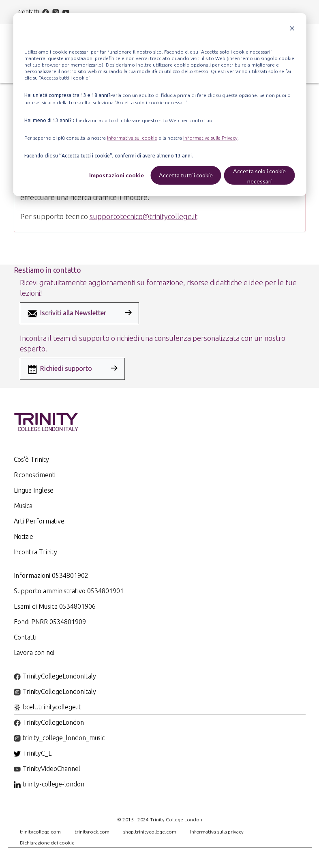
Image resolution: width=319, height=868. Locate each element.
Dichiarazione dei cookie (47, 843)
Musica (23, 506)
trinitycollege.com (41, 832)
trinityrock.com (92, 832)
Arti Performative (39, 521)
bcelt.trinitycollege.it (47, 707)
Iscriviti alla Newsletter (66, 314)
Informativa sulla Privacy (210, 138)
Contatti (29, 12)
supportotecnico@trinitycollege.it (143, 216)
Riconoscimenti (35, 475)
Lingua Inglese (34, 490)
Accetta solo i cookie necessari (259, 176)
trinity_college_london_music (59, 738)
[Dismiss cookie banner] (292, 29)
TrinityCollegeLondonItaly (55, 676)
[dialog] (159, 104)
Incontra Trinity (36, 552)
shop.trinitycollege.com (150, 832)
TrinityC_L (33, 753)
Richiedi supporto (59, 369)
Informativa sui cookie (132, 138)
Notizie (24, 536)
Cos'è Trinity (31, 459)
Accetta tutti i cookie (186, 175)
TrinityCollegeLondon (49, 722)
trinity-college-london (49, 784)
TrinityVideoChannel (47, 769)
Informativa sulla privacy (217, 832)
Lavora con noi (34, 653)
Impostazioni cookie (117, 175)
